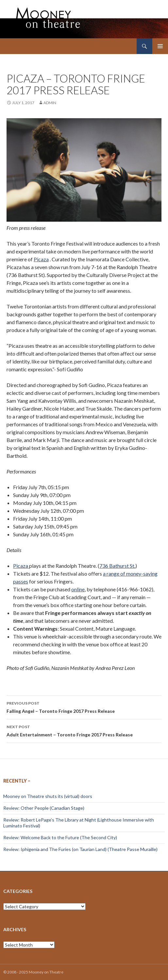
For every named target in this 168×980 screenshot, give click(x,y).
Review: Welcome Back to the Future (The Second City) (60, 837)
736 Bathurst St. (117, 566)
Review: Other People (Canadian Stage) (44, 808)
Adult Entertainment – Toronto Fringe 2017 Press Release (84, 730)
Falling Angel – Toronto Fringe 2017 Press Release (84, 707)
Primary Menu (160, 46)
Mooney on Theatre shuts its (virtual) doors (48, 796)
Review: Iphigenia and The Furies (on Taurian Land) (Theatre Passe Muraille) (80, 849)
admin (50, 103)
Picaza (41, 259)
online (78, 589)
